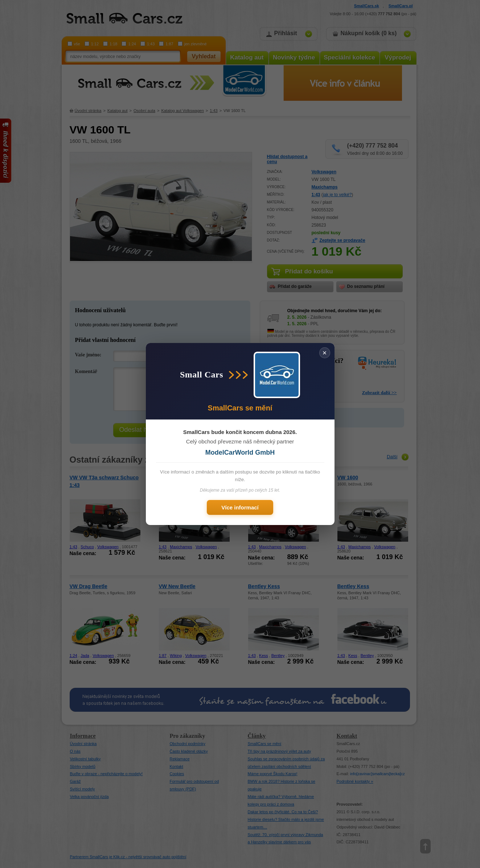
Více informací (240, 507)
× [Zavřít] (325, 353)
